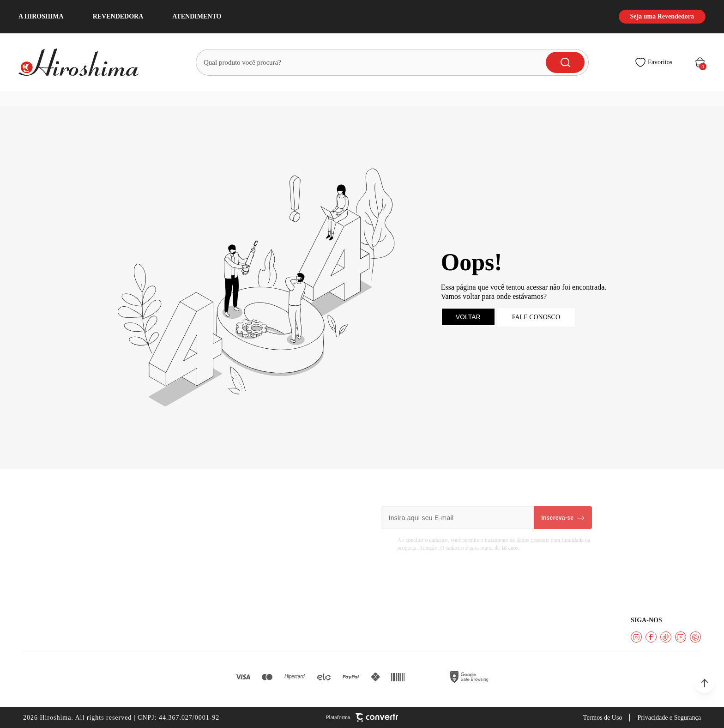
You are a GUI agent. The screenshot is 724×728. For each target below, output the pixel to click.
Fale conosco (536, 317)
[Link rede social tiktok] (666, 637)
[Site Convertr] (362, 718)
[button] (705, 683)
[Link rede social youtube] (681, 637)
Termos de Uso (603, 718)
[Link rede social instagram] (636, 637)
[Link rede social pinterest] (695, 637)
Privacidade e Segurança (669, 718)
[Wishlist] (654, 62)
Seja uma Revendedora (662, 16)
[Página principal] (84, 62)
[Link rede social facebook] (651, 637)
